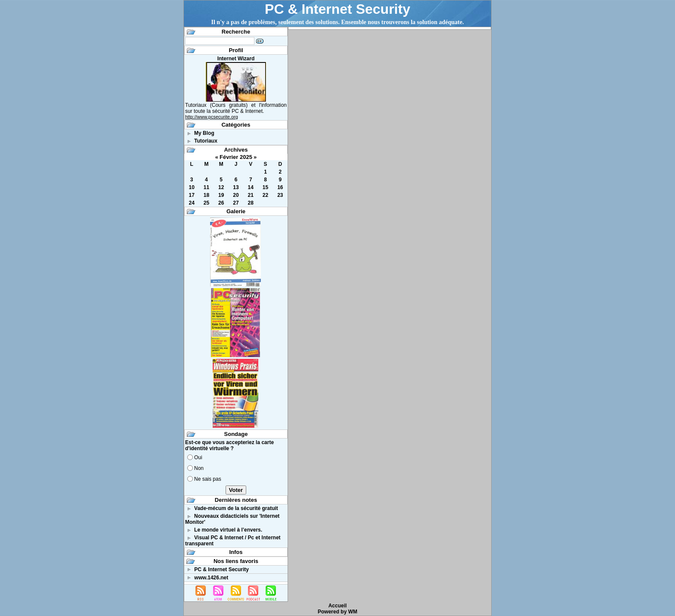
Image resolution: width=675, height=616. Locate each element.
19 (221, 195)
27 (236, 203)
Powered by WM (337, 612)
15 (265, 187)
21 (251, 195)
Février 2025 (236, 157)
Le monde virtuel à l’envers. (228, 530)
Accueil (338, 606)
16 (280, 187)
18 (206, 195)
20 (236, 195)
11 (206, 187)
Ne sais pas (208, 479)
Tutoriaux (206, 141)
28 (251, 203)
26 (221, 203)
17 (191, 195)
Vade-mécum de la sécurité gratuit (236, 508)
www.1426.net (211, 578)
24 (191, 203)
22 (265, 195)
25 (206, 203)
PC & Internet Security (337, 9)
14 (251, 187)
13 (236, 187)
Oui (198, 457)
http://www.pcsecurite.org (212, 117)
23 (280, 195)
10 (191, 187)
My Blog (204, 133)
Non (199, 468)
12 (221, 187)
